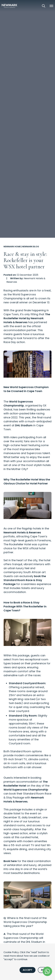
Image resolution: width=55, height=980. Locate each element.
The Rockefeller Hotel (17, 544)
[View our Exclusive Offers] (35, 6)
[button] (51, 6)
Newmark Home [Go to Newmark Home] (12, 247)
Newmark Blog (31, 247)
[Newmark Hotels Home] (10, 6)
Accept (27, 970)
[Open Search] (44, 6)
